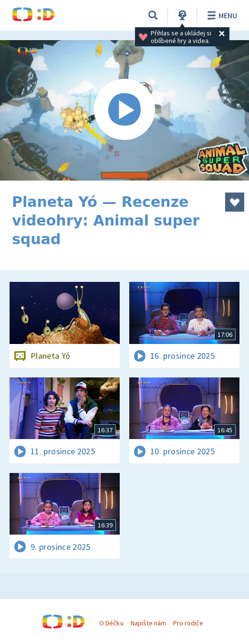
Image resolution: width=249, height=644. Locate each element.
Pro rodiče (188, 623)
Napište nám (148, 623)
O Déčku (111, 623)
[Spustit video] (124, 110)
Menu (221, 15)
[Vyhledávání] (153, 15)
